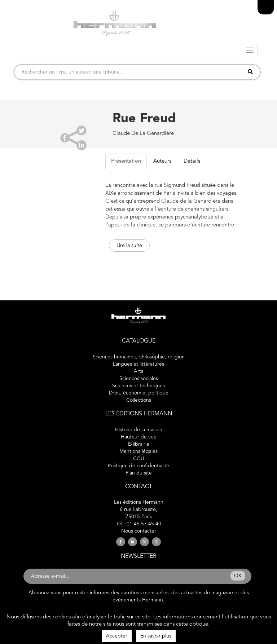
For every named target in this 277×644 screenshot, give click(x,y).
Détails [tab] (192, 161)
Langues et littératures (138, 364)
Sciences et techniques (138, 386)
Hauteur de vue (139, 437)
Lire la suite (129, 246)
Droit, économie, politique (139, 393)
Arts (138, 371)
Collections (139, 400)
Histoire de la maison (139, 430)
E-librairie (139, 444)
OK (238, 576)
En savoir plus (156, 636)
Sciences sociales (139, 379)
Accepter (117, 636)
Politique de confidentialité (138, 466)
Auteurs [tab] (162, 161)
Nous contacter (139, 531)
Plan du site (139, 473)
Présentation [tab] (126, 161)
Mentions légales (138, 451)
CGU (139, 459)
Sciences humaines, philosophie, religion (139, 357)
